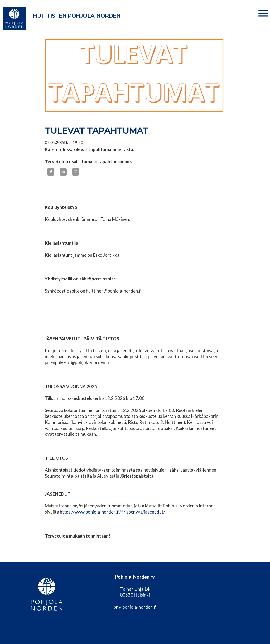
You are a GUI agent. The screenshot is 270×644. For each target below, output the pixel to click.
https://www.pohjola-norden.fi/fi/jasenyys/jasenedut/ (112, 512)
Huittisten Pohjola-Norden (77, 16)
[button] (263, 13)
